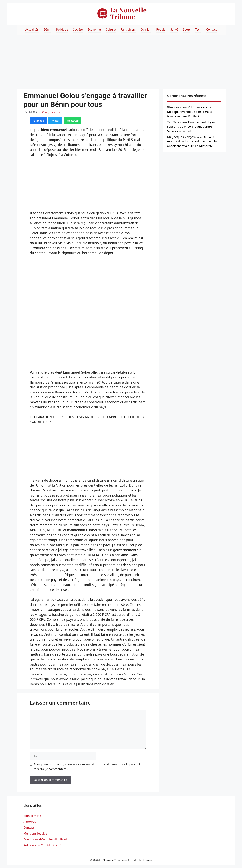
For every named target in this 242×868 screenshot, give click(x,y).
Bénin (47, 29)
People (161, 29)
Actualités (32, 29)
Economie (94, 29)
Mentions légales (35, 833)
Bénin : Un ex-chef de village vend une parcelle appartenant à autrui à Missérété (192, 141)
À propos (30, 822)
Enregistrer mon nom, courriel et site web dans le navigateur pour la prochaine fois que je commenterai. (89, 767)
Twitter (55, 121)
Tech (198, 29)
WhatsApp (73, 121)
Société (78, 29)
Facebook (38, 121)
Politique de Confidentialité (42, 845)
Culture (111, 29)
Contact (211, 29)
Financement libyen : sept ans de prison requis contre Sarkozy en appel (192, 127)
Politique (62, 29)
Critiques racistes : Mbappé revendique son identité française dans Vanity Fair (190, 112)
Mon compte (32, 816)
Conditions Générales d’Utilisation (47, 839)
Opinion (146, 29)
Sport (187, 29)
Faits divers (128, 29)
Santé (174, 29)
